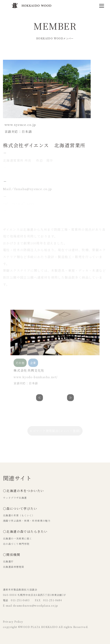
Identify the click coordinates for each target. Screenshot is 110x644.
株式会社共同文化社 (29, 370)
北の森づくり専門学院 (16, 544)
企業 (79, 54)
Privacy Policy (13, 622)
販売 (70, 54)
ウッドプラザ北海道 (15, 498)
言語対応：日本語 (26, 383)
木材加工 (46, 54)
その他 (7, 54)
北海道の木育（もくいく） (19, 515)
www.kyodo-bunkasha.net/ (36, 377)
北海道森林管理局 (14, 567)
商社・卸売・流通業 (26, 54)
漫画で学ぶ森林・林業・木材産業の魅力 (27, 521)
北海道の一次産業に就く (17, 539)
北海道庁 (8, 561)
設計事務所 (59, 54)
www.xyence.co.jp (20, 125)
